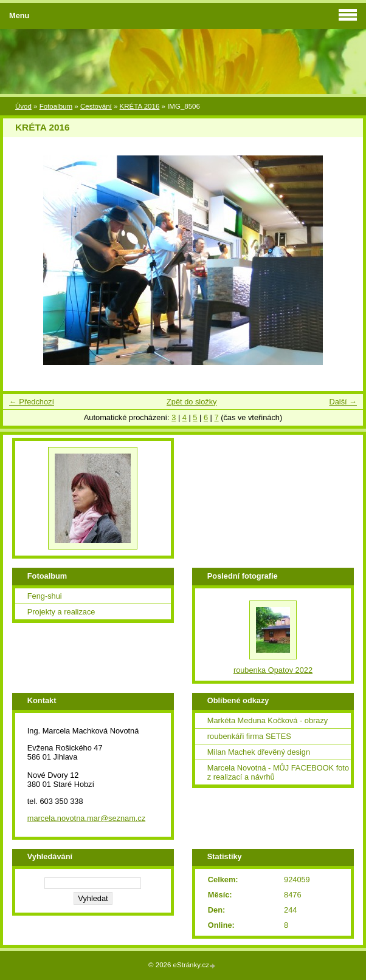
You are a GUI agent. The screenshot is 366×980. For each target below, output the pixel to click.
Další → (343, 402)
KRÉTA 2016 (140, 106)
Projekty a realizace (61, 612)
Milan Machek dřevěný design (259, 752)
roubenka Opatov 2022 (273, 670)
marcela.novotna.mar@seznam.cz (86, 818)
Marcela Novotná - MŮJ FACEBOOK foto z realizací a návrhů (278, 772)
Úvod (23, 106)
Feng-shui (45, 596)
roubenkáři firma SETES (249, 736)
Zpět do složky (192, 402)
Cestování (96, 106)
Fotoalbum (56, 106)
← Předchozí (32, 402)
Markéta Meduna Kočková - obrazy (268, 720)
